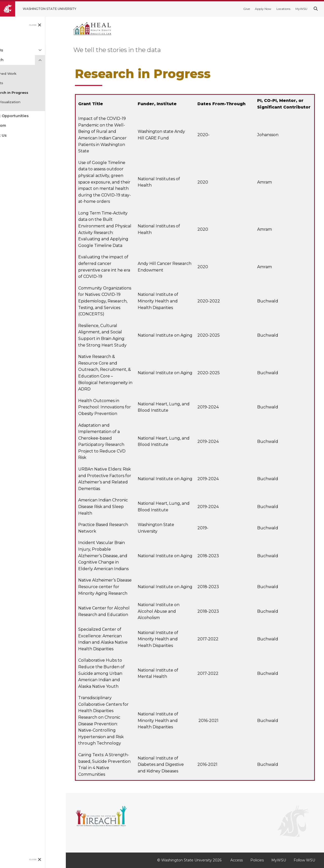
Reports (17, 83)
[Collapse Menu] (61, 60)
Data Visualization (26, 102)
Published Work (24, 74)
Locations (283, 9)
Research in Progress (29, 93)
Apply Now (263, 9)
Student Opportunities (28, 116)
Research (15, 60)
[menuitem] (33, 40)
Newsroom (16, 125)
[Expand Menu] (61, 50)
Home (12, 40)
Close (54, 25)
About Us (15, 50)
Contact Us (17, 135)
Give (247, 9)
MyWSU (301, 9)
